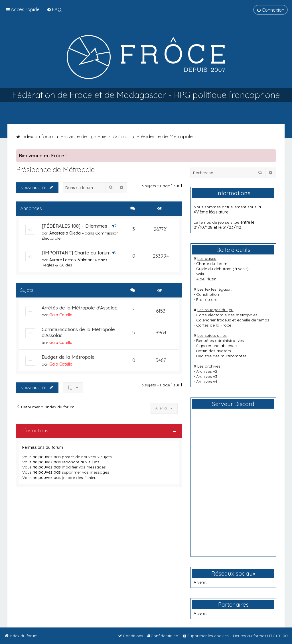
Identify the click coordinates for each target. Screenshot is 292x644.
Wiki (200, 274)
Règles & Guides (57, 265)
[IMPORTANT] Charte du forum (76, 253)
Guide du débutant (214, 269)
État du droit (208, 299)
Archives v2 (207, 371)
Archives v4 (207, 382)
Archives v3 (207, 376)
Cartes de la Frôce (214, 325)
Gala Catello (61, 315)
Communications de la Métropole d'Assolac (78, 332)
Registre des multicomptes (221, 356)
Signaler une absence (216, 346)
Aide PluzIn (206, 279)
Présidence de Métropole (55, 169)
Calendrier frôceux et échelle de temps (233, 320)
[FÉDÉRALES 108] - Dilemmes (74, 226)
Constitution (208, 294)
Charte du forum (212, 264)
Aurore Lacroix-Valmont (72, 260)
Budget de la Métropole (68, 357)
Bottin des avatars (214, 351)
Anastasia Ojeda (65, 233)
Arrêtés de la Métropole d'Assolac (79, 308)
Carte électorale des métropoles (227, 315)
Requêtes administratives (220, 341)
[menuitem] (54, 9)
